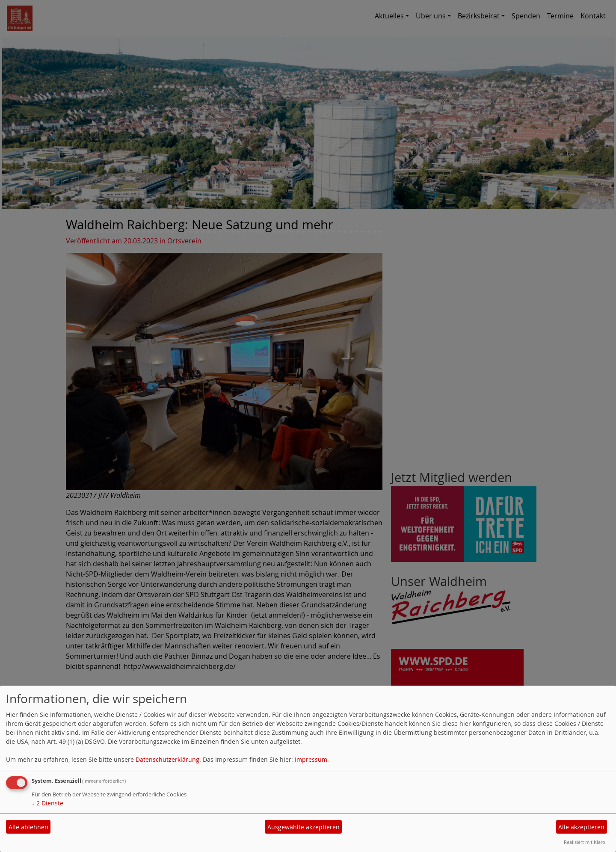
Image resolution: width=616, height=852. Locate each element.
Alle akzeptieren (581, 827)
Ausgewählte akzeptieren (304, 827)
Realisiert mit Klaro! (585, 842)
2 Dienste (47, 803)
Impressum (311, 759)
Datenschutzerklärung (167, 759)
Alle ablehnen (28, 827)
